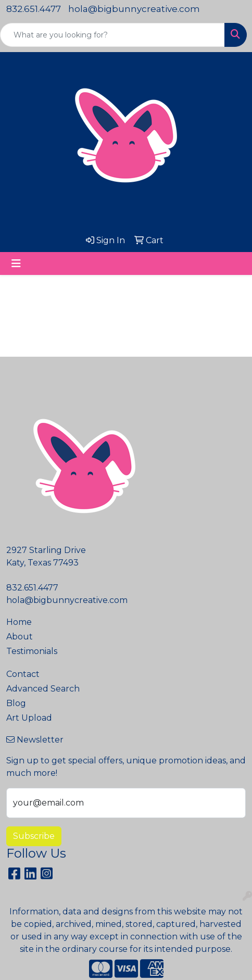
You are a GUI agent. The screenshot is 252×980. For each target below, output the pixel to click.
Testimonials (32, 651)
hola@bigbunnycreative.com (134, 9)
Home (19, 622)
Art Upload (29, 718)
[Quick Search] (112, 35)
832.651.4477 (34, 9)
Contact (23, 674)
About (20, 637)
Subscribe (34, 836)
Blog (16, 703)
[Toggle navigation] (16, 263)
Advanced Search (43, 689)
